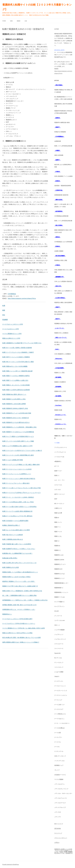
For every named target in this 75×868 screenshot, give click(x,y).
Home (4, 21)
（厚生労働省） (59, 85)
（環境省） (58, 237)
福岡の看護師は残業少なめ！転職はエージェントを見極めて (21, 642)
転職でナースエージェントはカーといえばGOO (17, 469)
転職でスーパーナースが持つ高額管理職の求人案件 (18, 455)
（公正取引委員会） (60, 298)
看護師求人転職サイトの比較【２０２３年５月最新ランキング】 (37, 7)
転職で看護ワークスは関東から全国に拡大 (15, 380)
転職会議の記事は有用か (10, 558)
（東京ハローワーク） (61, 338)
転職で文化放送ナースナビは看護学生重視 (15, 521)
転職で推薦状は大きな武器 (11, 567)
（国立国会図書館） (60, 256)
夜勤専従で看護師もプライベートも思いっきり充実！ (19, 581)
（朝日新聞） (58, 377)
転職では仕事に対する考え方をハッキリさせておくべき (19, 563)
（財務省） (58, 181)
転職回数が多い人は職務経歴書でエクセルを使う (17, 553)
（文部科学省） (59, 190)
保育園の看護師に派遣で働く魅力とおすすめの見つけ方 (19, 605)
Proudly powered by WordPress (11, 864)
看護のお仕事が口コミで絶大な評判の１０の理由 (17, 633)
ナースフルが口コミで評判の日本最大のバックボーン (19, 624)
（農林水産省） (59, 200)
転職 (11, 21)
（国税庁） (58, 127)
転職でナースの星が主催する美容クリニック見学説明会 (19, 507)
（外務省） (58, 172)
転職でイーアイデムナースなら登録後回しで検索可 (18, 352)
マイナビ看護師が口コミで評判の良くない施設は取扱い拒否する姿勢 (24, 628)
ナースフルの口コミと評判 (11, 329)
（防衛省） (58, 246)
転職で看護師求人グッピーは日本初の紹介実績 (17, 413)
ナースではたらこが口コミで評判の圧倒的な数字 (17, 619)
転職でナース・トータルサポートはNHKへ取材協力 (18, 497)
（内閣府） (58, 151)
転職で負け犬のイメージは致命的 (13, 535)
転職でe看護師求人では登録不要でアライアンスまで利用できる (22, 343)
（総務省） (58, 118)
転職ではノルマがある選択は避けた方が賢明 (16, 530)
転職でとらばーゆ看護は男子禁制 (13, 460)
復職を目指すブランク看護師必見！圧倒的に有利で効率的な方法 (22, 591)
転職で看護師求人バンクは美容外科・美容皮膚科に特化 (19, 427)
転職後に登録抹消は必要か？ (11, 525)
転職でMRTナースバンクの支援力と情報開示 (16, 357)
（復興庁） (58, 160)
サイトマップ (58, 833)
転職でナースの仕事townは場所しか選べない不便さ (18, 502)
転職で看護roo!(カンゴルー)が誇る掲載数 (15, 366)
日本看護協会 (12, 294)
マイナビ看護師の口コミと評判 (12, 334)
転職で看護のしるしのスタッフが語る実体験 (16, 385)
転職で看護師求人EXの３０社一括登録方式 (16, 418)
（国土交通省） (59, 225)
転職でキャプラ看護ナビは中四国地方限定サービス (18, 436)
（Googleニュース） (60, 415)
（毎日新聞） (58, 396)
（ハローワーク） (59, 328)
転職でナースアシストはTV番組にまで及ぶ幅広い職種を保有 (21, 465)
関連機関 (5, 320)
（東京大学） (58, 286)
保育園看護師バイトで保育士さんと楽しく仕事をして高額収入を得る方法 (25, 600)
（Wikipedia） (59, 359)
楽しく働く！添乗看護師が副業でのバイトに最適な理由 (19, 595)
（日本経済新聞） (59, 368)
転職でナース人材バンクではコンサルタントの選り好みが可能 (21, 488)
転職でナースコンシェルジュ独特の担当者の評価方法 (19, 479)
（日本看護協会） (59, 137)
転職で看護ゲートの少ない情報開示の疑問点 (16, 376)
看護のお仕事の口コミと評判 (11, 338)
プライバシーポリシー (61, 838)
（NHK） (57, 349)
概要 (4, 310)
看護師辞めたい (7, 614)
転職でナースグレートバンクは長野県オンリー (17, 474)
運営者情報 (58, 829)
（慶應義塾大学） (59, 277)
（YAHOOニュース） (60, 424)
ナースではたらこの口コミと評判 (13, 324)
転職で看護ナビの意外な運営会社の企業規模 (16, 390)
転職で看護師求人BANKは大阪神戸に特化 (15, 408)
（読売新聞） (58, 387)
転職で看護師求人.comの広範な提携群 (14, 404)
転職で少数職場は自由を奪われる (13, 539)
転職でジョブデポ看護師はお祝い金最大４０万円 (17, 446)
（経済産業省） (59, 211)
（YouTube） (58, 405)
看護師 (19, 21)
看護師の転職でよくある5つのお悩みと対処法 (16, 577)
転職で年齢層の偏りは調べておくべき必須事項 (17, 544)
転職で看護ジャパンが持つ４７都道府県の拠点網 (17, 371)
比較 (26, 21)
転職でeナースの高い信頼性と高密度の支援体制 (17, 348)
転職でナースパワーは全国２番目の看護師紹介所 (17, 511)
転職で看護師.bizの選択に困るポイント (14, 394)
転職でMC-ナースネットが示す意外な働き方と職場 (18, 362)
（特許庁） (58, 319)
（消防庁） (58, 307)
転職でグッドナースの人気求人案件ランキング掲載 (18, 441)
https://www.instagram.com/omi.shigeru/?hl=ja (22, 298)
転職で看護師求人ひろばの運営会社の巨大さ (16, 422)
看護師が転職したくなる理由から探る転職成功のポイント (20, 572)
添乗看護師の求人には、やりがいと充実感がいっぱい (19, 609)
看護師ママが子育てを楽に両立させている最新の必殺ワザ (20, 586)
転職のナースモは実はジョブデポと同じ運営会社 (17, 516)
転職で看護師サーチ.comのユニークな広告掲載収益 (18, 432)
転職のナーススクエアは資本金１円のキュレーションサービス (21, 493)
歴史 (4, 315)
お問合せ (57, 843)
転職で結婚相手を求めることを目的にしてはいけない (19, 549)
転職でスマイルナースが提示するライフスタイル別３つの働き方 (22, 451)
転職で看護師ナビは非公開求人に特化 (14, 399)
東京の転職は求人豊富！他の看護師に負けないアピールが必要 (21, 638)
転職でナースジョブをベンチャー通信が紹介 (16, 483)
